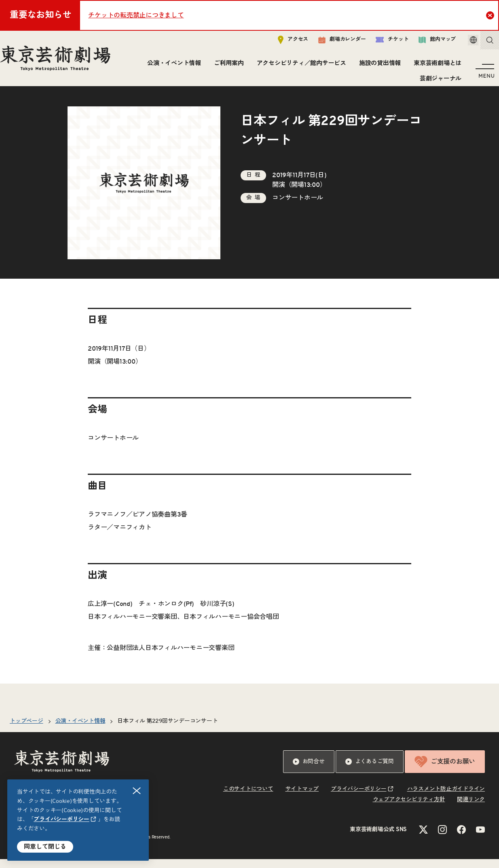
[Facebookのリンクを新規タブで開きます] (461, 838)
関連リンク (471, 809)
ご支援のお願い (445, 771)
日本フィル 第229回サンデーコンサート (167, 730)
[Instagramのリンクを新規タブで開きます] (442, 838)
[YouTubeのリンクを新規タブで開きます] (480, 838)
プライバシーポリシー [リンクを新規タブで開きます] (61, 819)
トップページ (26, 730)
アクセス (282, 43)
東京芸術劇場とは (435, 67)
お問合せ (309, 771)
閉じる (137, 791)
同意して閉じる (45, 847)
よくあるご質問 (370, 771)
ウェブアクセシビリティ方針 (409, 809)
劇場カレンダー (331, 43)
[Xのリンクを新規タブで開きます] (423, 838)
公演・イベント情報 (172, 67)
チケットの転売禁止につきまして (136, 15)
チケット (381, 43)
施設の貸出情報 (377, 67)
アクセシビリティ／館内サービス (299, 67)
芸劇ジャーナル (438, 82)
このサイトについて (248, 798)
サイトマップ (302, 798)
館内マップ (426, 43)
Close (491, 15)
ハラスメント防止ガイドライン (446, 798)
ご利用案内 (226, 67)
